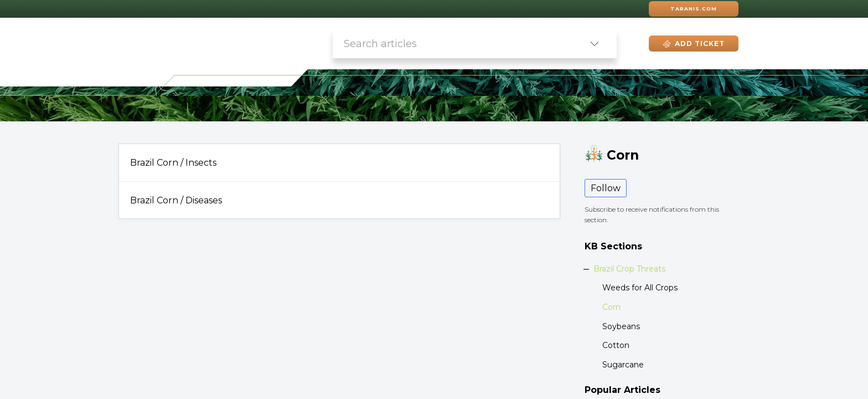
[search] (453, 44)
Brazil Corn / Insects (173, 163)
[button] (595, 44)
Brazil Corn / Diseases (176, 200)
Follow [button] (606, 188)
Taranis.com (694, 9)
